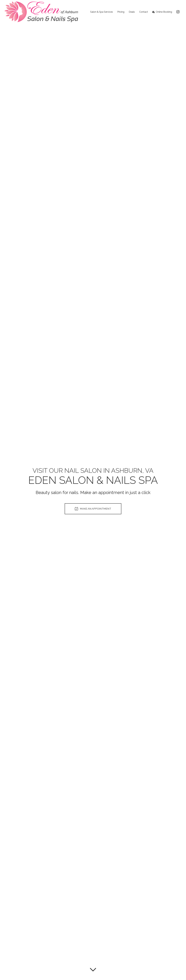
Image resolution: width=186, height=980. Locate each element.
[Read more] (93, 969)
